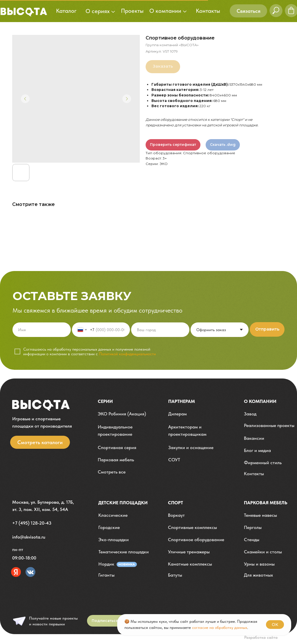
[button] (248, 11)
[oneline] (160, 330)
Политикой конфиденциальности (127, 354)
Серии (105, 401)
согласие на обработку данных (220, 627)
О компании (260, 401)
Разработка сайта (261, 637)
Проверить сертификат (173, 145)
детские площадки (123, 503)
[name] (42, 330)
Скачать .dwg (223, 145)
